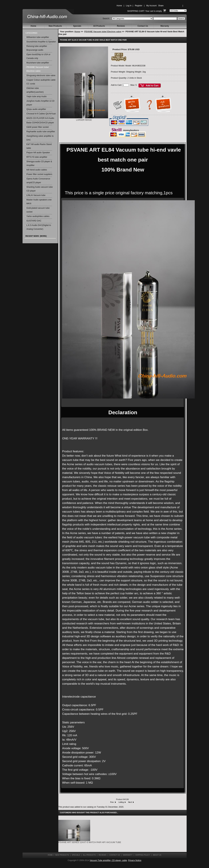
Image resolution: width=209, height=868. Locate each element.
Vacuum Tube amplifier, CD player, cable (108, 860)
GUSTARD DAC (34, 221)
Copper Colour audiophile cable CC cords (41, 82)
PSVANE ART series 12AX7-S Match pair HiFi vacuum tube (90, 842)
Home (119, 6)
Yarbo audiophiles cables (38, 216)
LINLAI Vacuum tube (36, 195)
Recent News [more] (36, 236)
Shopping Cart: (136, 11)
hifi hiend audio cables (37, 170)
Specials (77, 26)
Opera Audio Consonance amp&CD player (38, 181)
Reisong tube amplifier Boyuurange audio (37, 48)
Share (161, 6)
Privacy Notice (135, 860)
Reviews (121, 26)
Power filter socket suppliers (39, 174)
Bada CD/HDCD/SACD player (40, 123)
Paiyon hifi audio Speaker (38, 153)
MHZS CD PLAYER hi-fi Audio (40, 118)
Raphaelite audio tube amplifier (41, 132)
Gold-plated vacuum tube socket (38, 210)
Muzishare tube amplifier (38, 63)
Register (139, 6)
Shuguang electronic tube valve (41, 75)
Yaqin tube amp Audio (37, 96)
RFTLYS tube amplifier (37, 157)
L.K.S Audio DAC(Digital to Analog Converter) (39, 227)
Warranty (165, 26)
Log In (129, 6)
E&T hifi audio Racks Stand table (39, 146)
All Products (99, 26)
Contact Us (143, 26)
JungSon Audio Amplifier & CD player (41, 103)
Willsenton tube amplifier (38, 37)
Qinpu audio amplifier (36, 109)
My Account (151, 6)
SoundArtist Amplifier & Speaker (41, 42)
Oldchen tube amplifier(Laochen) (35, 90)
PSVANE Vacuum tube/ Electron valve (103, 32)
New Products (55, 26)
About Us (157, 855)
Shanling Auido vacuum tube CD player (40, 189)
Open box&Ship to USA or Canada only (39, 56)
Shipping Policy (143, 855)
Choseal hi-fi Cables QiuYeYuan (41, 114)
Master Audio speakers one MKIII (39, 202)
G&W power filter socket (38, 127)
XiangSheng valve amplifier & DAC (40, 138)
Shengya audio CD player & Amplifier (39, 163)
